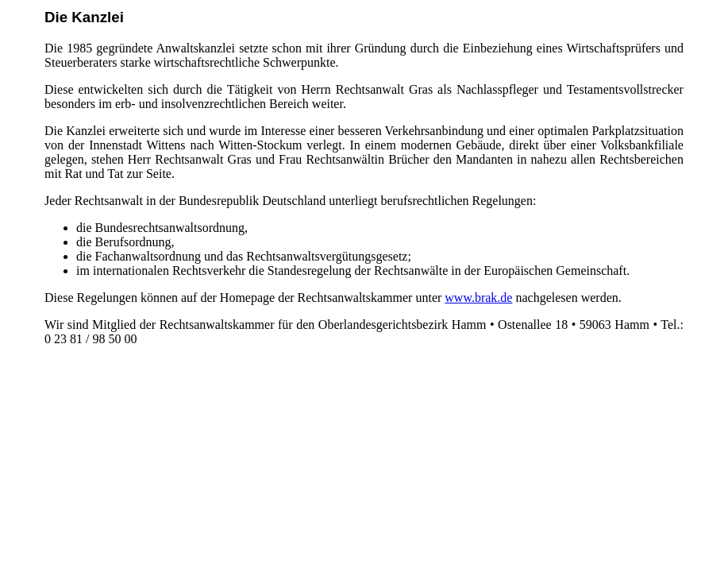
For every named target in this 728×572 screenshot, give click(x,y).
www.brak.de (478, 298)
